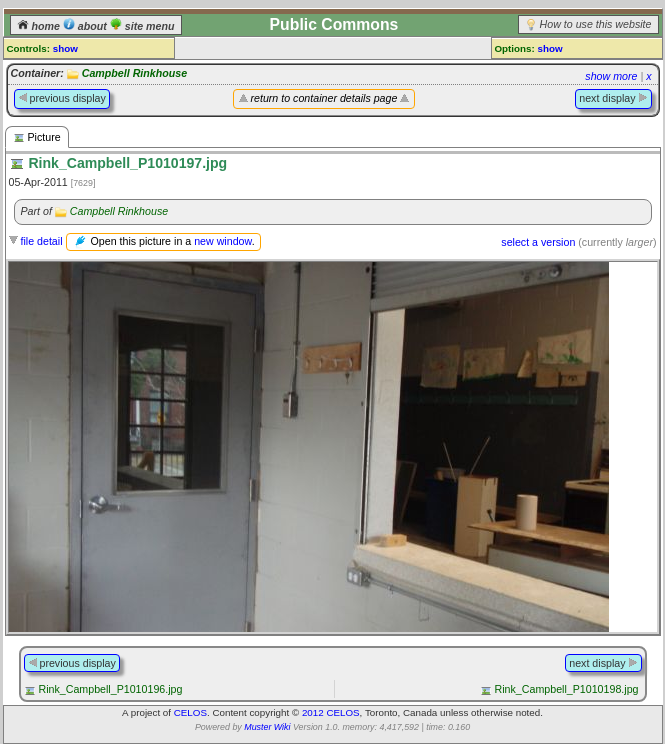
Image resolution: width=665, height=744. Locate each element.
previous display (62, 98)
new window (222, 241)
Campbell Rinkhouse (134, 73)
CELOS (190, 712)
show (65, 48)
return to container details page (324, 98)
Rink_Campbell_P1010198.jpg (567, 689)
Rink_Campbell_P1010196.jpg (110, 689)
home (40, 26)
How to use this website (596, 24)
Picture (37, 137)
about (86, 26)
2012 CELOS (331, 712)
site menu (142, 26)
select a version (538, 242)
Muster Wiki (267, 727)
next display (613, 98)
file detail (41, 241)
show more (611, 76)
